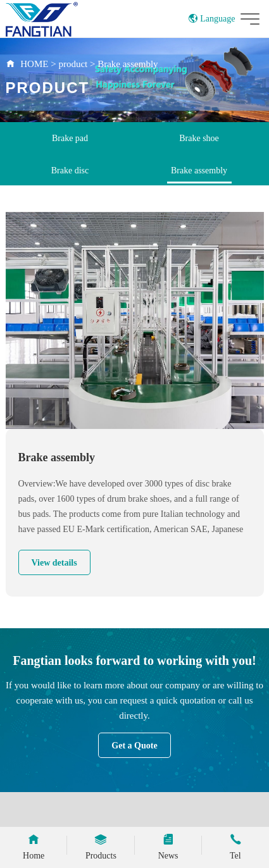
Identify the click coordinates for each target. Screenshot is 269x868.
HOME (34, 64)
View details (54, 563)
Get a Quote (134, 746)
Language (212, 19)
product (73, 64)
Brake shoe (199, 138)
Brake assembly (128, 64)
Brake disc (70, 170)
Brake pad (70, 138)
